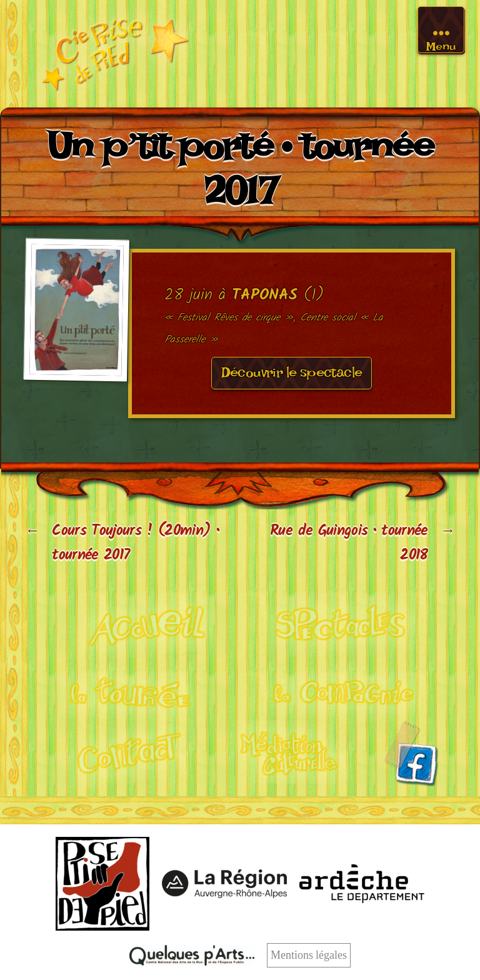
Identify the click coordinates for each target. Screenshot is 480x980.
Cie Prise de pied (115, 54)
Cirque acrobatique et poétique (137, 624)
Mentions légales (309, 955)
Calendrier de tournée (137, 688)
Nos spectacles (343, 624)
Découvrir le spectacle (292, 376)
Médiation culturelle (290, 752)
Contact (120, 752)
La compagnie (343, 688)
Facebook (411, 753)
